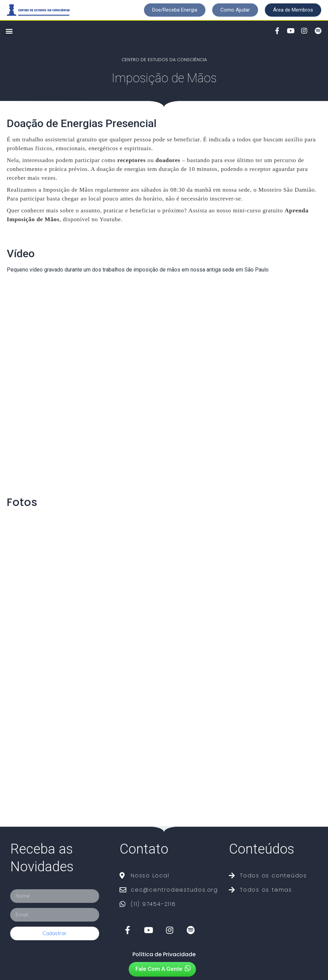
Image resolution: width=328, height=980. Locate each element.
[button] (175, 10)
